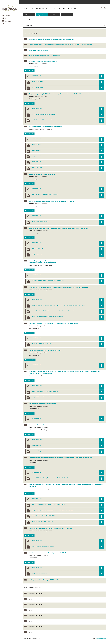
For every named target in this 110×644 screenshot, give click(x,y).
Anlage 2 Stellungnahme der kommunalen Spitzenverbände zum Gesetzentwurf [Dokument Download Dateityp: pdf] (52, 510)
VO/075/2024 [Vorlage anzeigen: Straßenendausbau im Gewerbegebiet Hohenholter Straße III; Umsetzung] (30, 211)
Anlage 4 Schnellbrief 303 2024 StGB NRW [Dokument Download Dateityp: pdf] (42, 522)
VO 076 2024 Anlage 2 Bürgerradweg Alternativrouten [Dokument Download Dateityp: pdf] (46, 120)
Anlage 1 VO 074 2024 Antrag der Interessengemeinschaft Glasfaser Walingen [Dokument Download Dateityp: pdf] (52, 478)
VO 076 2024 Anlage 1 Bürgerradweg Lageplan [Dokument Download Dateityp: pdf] (44, 114)
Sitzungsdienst (101, 639)
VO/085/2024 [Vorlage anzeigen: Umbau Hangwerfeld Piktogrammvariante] (30, 184)
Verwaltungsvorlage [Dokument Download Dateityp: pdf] (37, 76)
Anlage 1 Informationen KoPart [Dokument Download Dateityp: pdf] (40, 573)
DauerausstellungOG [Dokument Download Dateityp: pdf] (37, 451)
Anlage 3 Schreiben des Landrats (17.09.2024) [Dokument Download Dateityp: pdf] (43, 516)
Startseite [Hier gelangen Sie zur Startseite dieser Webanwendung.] (6, 15)
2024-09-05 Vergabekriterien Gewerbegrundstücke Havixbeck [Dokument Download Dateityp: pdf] (48, 281)
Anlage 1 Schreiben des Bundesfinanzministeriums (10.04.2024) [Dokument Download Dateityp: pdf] (48, 504)
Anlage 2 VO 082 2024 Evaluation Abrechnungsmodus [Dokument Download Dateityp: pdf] (46, 397)
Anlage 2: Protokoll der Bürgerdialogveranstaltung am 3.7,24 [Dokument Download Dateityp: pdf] (48, 317)
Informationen (29, 15)
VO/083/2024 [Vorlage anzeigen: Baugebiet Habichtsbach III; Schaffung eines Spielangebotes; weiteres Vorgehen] (30, 333)
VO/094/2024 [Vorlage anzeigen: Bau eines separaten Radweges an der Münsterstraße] (30, 134)
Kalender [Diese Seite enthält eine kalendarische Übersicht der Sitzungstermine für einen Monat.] (6, 18)
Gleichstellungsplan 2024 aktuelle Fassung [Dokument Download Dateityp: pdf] (43, 546)
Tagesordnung (42, 15)
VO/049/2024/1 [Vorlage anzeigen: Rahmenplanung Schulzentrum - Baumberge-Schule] (31, 360)
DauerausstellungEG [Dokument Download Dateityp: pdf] (37, 445)
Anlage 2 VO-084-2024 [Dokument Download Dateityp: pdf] (37, 254)
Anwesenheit (67, 15)
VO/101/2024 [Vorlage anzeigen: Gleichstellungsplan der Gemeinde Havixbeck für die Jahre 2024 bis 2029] (30, 535)
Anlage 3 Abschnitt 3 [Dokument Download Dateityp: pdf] (37, 156)
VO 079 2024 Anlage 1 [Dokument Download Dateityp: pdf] (37, 81)
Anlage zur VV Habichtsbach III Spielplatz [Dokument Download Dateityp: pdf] (42, 344)
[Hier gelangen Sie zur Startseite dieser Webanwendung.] (10, 7)
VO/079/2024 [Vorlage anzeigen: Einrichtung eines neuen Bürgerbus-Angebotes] (30, 71)
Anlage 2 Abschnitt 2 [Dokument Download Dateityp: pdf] (37, 150)
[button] (10, 21)
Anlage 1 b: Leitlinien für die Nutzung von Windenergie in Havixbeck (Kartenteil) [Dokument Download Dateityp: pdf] (53, 311)
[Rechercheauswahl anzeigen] (102, 8)
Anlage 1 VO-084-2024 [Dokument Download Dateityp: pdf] (37, 248)
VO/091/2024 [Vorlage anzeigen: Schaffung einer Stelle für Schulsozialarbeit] (30, 413)
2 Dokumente (28, 25)
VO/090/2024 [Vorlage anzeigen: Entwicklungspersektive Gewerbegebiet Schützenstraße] (30, 270)
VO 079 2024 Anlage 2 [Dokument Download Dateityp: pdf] (37, 87)
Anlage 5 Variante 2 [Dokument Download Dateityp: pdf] (37, 167)
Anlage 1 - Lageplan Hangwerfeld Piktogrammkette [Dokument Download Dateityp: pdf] (45, 194)
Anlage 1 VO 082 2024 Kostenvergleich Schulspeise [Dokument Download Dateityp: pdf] (45, 391)
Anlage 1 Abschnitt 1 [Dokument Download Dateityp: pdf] (37, 145)
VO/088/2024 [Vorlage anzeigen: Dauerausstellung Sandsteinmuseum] (30, 435)
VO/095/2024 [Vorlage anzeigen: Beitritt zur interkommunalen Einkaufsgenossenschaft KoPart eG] (30, 562)
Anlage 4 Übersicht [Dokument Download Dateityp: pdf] (37, 162)
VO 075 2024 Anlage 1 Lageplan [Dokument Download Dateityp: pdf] (40, 221)
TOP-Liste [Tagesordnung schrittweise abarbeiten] (54, 15)
